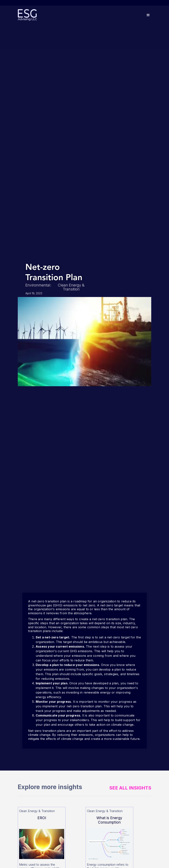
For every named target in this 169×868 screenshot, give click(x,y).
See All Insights (130, 788)
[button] (148, 15)
